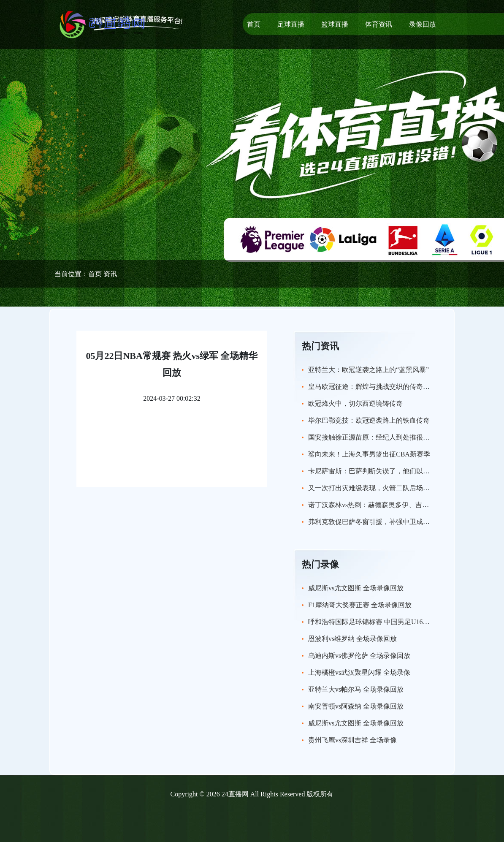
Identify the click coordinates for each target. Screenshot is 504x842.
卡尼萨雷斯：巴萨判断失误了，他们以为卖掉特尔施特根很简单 (403, 471)
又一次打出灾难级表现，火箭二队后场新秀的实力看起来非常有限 (406, 488)
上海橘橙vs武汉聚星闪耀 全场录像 (359, 672)
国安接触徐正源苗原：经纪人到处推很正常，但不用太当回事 (399, 437)
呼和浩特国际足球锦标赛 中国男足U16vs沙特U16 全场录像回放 (402, 622)
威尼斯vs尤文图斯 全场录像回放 (356, 588)
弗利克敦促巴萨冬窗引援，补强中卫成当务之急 (379, 522)
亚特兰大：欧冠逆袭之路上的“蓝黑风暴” (369, 370)
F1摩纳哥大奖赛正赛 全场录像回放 (360, 605)
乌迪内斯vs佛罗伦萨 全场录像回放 (359, 656)
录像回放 (423, 24)
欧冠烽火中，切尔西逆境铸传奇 (355, 403)
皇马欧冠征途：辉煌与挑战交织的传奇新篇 (372, 387)
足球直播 (291, 24)
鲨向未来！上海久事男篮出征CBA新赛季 (369, 454)
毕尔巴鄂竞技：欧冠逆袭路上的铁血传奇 (369, 420)
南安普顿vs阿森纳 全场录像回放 (356, 706)
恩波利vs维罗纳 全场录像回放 (352, 639)
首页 (254, 24)
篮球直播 (335, 24)
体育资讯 (379, 24)
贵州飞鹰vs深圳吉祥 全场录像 (352, 740)
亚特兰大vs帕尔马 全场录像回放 (356, 689)
